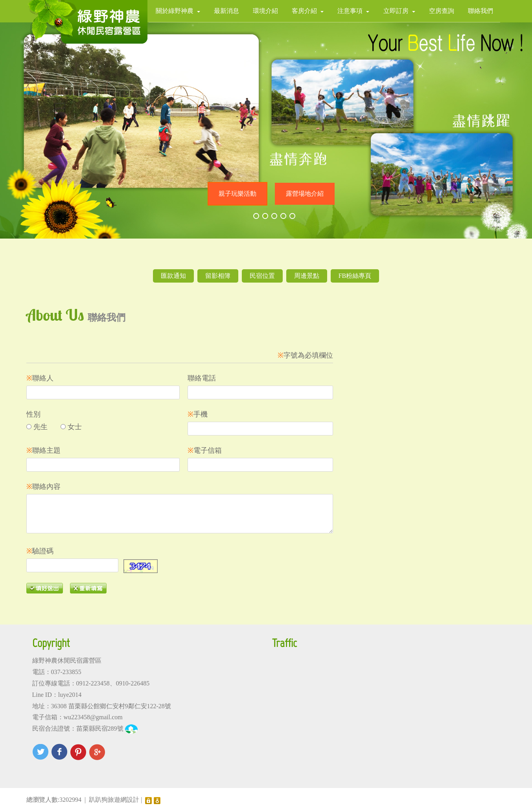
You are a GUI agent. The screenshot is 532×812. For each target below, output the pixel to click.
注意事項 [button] (353, 11)
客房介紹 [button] (308, 11)
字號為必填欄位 (305, 355)
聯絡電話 (202, 378)
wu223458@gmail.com (93, 717)
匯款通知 (173, 276)
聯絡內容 (43, 487)
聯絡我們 (480, 11)
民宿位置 (262, 276)
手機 (198, 414)
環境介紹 (265, 11)
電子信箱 (205, 450)
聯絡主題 (43, 450)
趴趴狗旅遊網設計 (114, 800)
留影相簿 (218, 276)
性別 (33, 414)
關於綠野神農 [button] (178, 11)
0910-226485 (133, 683)
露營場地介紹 (305, 194)
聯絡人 (40, 378)
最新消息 (226, 11)
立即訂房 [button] (399, 11)
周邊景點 (307, 276)
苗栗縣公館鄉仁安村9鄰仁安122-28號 (120, 706)
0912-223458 (93, 683)
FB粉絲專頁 (355, 276)
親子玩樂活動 (237, 194)
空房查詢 (442, 11)
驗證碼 (40, 551)
